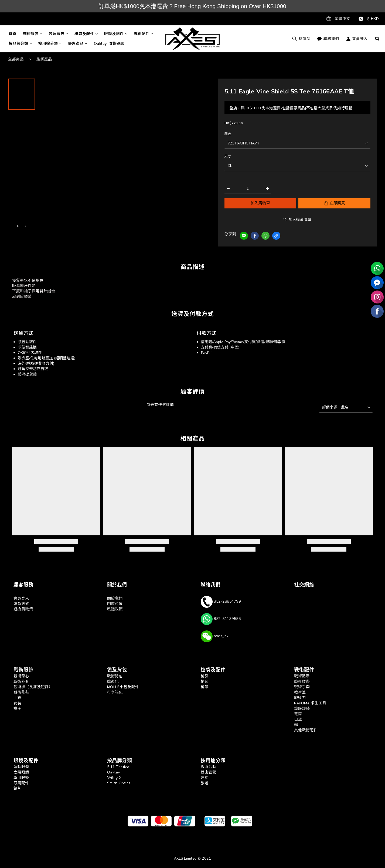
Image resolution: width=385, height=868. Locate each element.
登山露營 (209, 772)
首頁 (13, 34)
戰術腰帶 (302, 682)
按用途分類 (50, 44)
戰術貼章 (302, 676)
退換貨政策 (23, 609)
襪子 (17, 709)
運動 (205, 778)
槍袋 (205, 676)
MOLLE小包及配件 (123, 687)
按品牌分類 (20, 44)
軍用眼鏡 (21, 778)
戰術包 (113, 682)
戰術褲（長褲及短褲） (33, 687)
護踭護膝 (302, 709)
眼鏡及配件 (116, 34)
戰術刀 (300, 698)
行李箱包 (115, 692)
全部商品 (16, 59)
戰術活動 (209, 767)
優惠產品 (78, 44)
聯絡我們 (328, 39)
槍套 (205, 682)
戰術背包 (115, 676)
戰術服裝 (33, 34)
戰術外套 (21, 682)
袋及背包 (59, 34)
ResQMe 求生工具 (310, 703)
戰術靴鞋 (21, 692)
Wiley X (114, 778)
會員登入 (357, 39)
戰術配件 (144, 34)
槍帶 (205, 687)
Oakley (114, 772)
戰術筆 (300, 692)
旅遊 (205, 783)
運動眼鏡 (21, 767)
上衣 (17, 698)
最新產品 (44, 59)
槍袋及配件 (86, 34)
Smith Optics (119, 783)
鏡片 (17, 788)
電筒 (298, 714)
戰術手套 (302, 687)
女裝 (17, 703)
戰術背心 (21, 676)
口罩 (298, 719)
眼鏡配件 (21, 783)
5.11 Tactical (119, 767)
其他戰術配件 (306, 730)
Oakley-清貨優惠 (109, 44)
